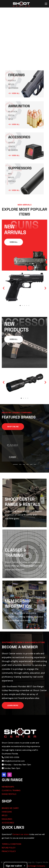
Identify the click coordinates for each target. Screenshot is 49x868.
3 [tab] (24, 464)
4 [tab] (28, 464)
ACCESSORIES (8, 823)
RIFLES (5, 815)
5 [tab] (31, 464)
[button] (4, 288)
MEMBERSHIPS (8, 787)
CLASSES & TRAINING (11, 790)
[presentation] (15, 464)
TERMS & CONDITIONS (12, 844)
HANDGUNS (7, 812)
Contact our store (21, 834)
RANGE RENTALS (9, 794)
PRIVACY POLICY (9, 851)
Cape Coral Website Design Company (29, 866)
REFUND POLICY (9, 848)
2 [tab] (20, 464)
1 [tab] (15, 464)
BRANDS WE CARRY (10, 808)
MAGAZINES (7, 819)
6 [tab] (35, 464)
